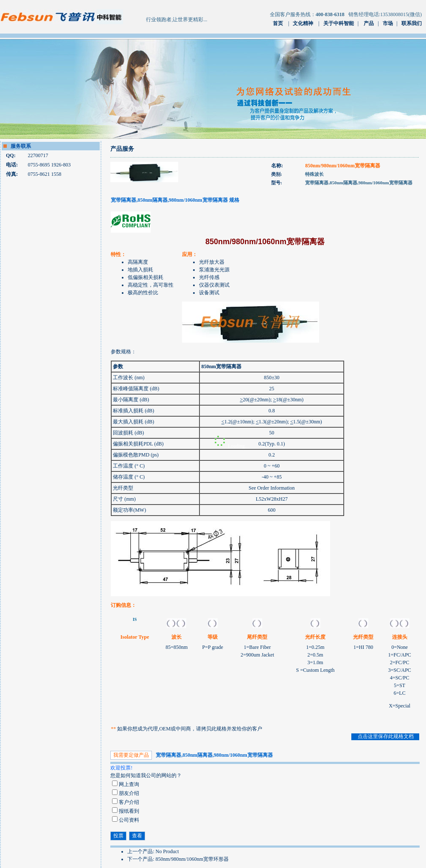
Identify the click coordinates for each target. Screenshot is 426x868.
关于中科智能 (339, 23)
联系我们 (412, 23)
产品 (369, 23)
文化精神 (303, 23)
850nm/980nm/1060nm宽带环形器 (192, 859)
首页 (278, 23)
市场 (388, 23)
